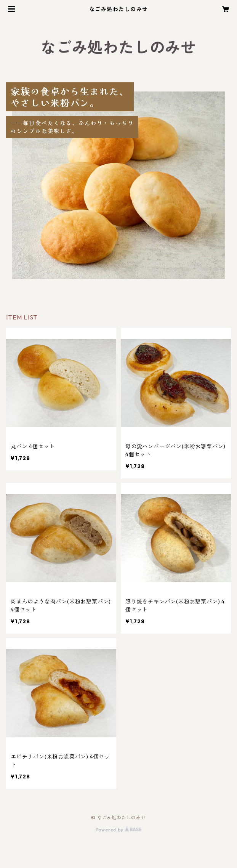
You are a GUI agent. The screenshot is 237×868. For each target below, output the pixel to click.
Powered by (119, 830)
